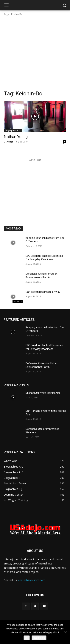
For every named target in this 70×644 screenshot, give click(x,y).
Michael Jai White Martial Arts (43, 393)
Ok (27, 638)
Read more (39, 638)
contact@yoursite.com (32, 580)
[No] (65, 632)
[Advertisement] (35, 53)
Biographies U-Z (13, 130)
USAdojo (8, 142)
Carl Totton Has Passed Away (43, 292)
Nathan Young (16, 137)
